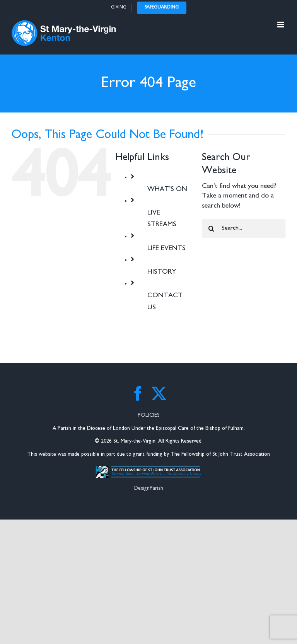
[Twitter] (159, 394)
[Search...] (244, 228)
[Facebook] (138, 394)
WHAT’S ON (167, 189)
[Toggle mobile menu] (281, 25)
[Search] (212, 228)
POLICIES (149, 415)
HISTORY (162, 272)
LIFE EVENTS (166, 249)
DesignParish (149, 488)
